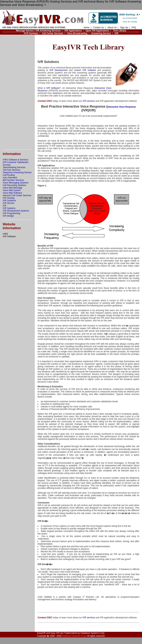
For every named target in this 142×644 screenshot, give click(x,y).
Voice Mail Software (12, 193)
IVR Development (58, 70)
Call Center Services (53, 33)
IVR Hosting (9, 198)
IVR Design (8, 216)
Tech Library (120, 31)
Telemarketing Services (14, 167)
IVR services (89, 101)
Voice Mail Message (13, 188)
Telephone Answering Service (17, 172)
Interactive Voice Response (122, 107)
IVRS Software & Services (15, 160)
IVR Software (53, 88)
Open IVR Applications (97, 31)
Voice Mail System (12, 190)
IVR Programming (11, 213)
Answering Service (101, 33)
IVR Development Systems (16, 211)
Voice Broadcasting (77, 33)
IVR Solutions (9, 201)
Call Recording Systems (14, 185)
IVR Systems (9, 208)
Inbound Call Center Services (17, 195)
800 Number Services (13, 180)
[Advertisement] (17, 92)
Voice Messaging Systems (16, 183)
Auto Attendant (10, 178)
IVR (116, 33)
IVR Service (9, 203)
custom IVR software (85, 70)
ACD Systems (31, 33)
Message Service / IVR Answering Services (38, 31)
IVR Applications (73, 31)
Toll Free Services (11, 170)
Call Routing (9, 175)
